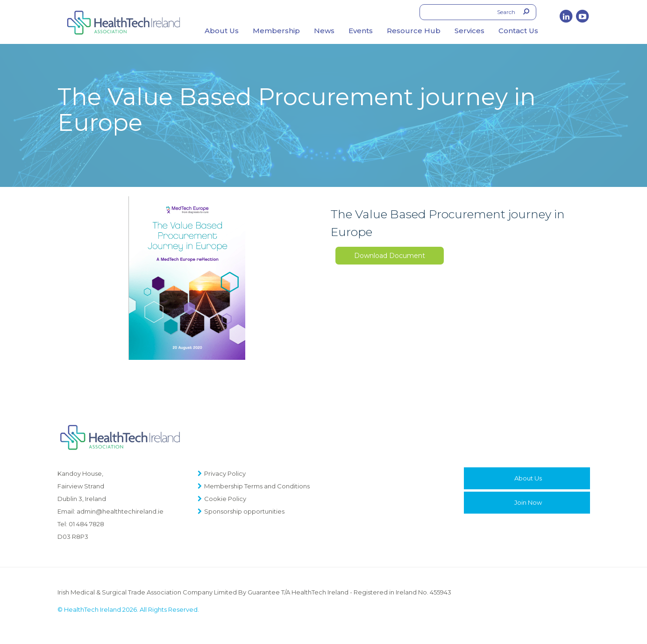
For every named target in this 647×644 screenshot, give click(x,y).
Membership (276, 31)
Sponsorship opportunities (244, 511)
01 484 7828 (86, 524)
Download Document (390, 256)
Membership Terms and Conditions (257, 486)
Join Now (528, 502)
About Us (222, 31)
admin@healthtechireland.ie (120, 511)
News (324, 31)
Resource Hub (414, 31)
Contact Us (518, 31)
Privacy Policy (225, 473)
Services (469, 31)
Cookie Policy (225, 499)
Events (361, 31)
